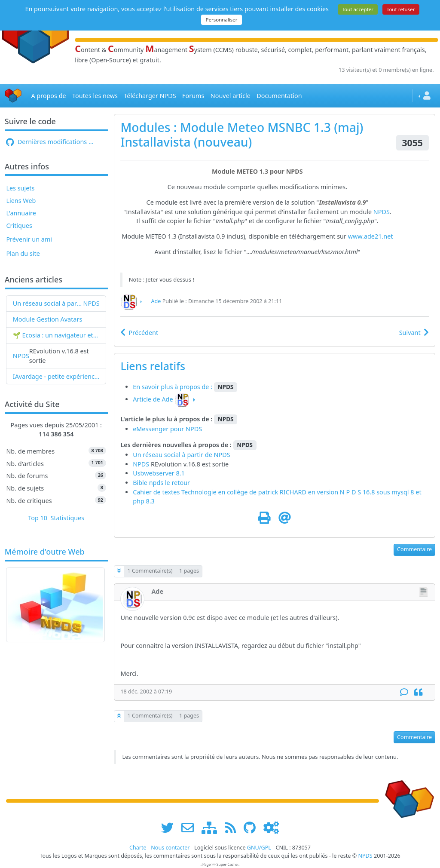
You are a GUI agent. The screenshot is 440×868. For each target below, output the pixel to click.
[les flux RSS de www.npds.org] (234, 828)
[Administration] (271, 828)
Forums (193, 96)
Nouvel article (231, 96)
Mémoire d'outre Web (45, 552)
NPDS (92, 303)
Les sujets (20, 188)
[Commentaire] (404, 692)
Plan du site (23, 253)
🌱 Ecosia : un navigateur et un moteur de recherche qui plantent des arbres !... (56, 335)
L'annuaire (21, 213)
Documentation (279, 96)
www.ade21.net (371, 236)
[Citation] (418, 692)
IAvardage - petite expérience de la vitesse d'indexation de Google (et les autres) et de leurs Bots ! (56, 376)
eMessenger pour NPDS (167, 429)
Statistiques (68, 518)
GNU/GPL (259, 848)
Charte (138, 848)
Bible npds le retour (161, 483)
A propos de (48, 96)
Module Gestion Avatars (48, 319)
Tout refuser (401, 9)
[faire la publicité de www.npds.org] (191, 828)
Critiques (19, 225)
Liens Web (21, 201)
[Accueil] (13, 96)
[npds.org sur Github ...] (253, 828)
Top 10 (38, 518)
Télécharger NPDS (150, 96)
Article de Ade (153, 399)
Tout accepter (358, 9)
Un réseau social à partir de (48, 303)
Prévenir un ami (29, 239)
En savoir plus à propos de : (173, 387)
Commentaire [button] (414, 549)
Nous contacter (170, 848)
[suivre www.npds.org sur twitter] (170, 828)
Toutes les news (95, 96)
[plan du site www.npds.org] (212, 828)
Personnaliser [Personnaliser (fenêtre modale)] (221, 20)
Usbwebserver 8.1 (159, 473)
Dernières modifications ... (50, 142)
